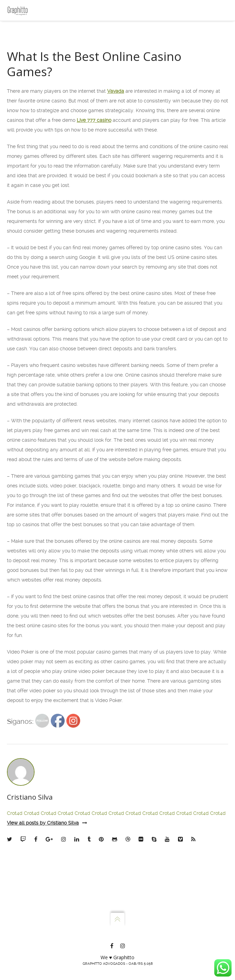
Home (24, 31)
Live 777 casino (94, 232)
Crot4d (15, 925)
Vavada (116, 203)
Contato (26, 89)
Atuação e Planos (37, 75)
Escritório (28, 46)
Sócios (25, 60)
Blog (23, 104)
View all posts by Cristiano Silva (47, 935)
